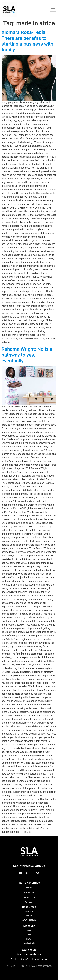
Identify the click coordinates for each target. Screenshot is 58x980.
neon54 (49, 977)
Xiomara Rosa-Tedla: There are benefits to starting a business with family (27, 41)
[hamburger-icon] (53, 9)
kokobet (10, 977)
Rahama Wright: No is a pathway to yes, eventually (27, 355)
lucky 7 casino (36, 977)
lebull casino (21, 977)
